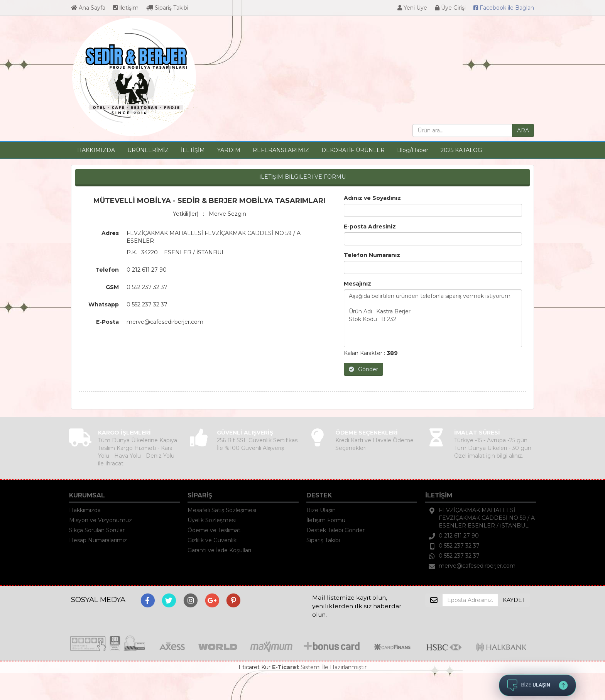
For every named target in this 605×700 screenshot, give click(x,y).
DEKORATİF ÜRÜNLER (353, 150)
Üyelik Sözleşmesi (212, 520)
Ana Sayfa (88, 8)
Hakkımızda (85, 510)
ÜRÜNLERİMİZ (148, 150)
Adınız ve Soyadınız (372, 198)
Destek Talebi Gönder (335, 530)
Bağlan (504, 8)
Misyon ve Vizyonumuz (101, 520)
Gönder (363, 369)
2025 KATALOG (461, 150)
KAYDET (514, 600)
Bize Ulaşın (321, 510)
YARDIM (229, 150)
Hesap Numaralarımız (98, 540)
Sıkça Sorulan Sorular (97, 530)
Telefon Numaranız (372, 255)
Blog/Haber (413, 150)
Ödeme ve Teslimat (214, 530)
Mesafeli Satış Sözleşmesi (222, 510)
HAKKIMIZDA (96, 150)
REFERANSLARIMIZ (281, 150)
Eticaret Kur (254, 667)
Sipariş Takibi (167, 8)
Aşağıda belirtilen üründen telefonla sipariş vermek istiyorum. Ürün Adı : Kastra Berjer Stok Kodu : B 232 (433, 318)
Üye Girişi (450, 8)
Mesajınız (357, 284)
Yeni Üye (412, 8)
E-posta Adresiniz (370, 227)
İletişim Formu (326, 520)
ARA (523, 130)
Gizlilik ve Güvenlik (212, 540)
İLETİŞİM (193, 150)
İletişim (126, 8)
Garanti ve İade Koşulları (219, 550)
